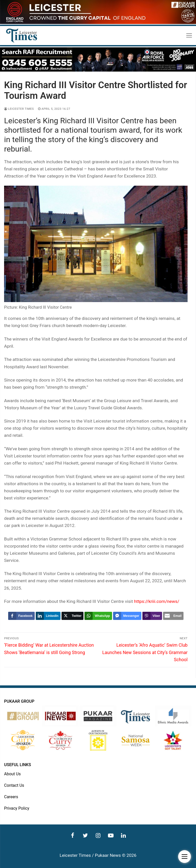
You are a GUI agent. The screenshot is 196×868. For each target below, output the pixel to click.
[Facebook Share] (21, 616)
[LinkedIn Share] (48, 616)
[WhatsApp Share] (98, 616)
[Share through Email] (173, 616)
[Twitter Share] (72, 616)
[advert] (98, 23)
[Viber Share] (152, 616)
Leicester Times (19, 109)
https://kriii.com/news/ (157, 601)
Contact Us (14, 785)
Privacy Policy (17, 808)
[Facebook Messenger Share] (127, 616)
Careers (11, 797)
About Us (12, 774)
